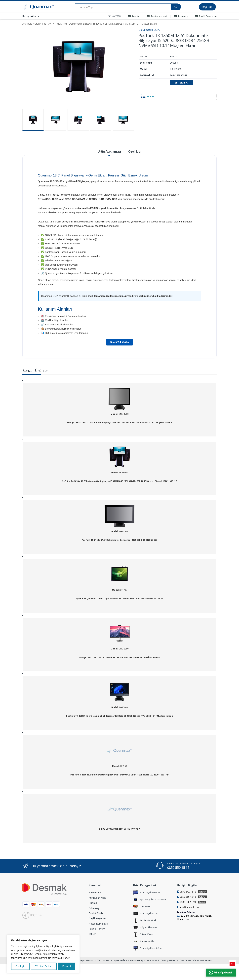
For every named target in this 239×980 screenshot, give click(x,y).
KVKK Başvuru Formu (84, 960)
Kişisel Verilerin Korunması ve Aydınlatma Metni (135, 960)
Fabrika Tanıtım (97, 929)
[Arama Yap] (123, 7)
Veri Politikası (103, 960)
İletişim (93, 934)
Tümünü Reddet (44, 966)
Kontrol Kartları (144, 941)
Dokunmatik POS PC (149, 30)
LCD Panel (142, 906)
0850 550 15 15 (178, 868)
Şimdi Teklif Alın (120, 342)
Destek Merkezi (157, 16)
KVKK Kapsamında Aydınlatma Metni (196, 960)
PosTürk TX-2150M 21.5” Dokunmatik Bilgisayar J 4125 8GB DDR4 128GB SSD (119, 540)
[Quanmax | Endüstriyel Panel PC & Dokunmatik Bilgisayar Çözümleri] (35, 7)
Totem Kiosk (143, 934)
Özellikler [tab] (135, 151)
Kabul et (67, 966)
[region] (43, 954)
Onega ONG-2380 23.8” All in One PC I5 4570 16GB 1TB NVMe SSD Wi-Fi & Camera (119, 657)
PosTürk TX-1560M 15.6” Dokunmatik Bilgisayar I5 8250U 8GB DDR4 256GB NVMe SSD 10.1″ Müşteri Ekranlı (119, 716)
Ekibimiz (93, 903)
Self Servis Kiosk (145, 920)
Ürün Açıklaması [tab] (109, 151)
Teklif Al (182, 83)
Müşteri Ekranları (145, 927)
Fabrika (134, 16)
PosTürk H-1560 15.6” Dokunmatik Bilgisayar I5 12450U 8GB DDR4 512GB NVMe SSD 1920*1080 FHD (119, 775)
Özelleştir (20, 966)
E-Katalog (181, 16)
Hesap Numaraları (98, 924)
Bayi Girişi (207, 7)
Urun (37, 24)
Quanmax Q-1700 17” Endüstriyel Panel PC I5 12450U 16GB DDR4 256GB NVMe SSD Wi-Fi (119, 599)
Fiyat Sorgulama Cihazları (149, 899)
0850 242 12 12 (193, 892)
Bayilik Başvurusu (206, 16)
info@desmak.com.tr (191, 907)
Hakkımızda (95, 892)
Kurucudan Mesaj (98, 898)
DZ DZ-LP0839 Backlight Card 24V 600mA (119, 829)
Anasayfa (27, 24)
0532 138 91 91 (193, 902)
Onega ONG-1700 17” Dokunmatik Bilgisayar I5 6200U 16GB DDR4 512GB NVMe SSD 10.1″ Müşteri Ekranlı (119, 423)
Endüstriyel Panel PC (147, 892)
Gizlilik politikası (168, 960)
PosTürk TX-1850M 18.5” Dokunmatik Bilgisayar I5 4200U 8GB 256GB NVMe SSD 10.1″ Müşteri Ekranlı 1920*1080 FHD (119, 481)
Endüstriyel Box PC (146, 913)
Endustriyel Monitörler (148, 948)
